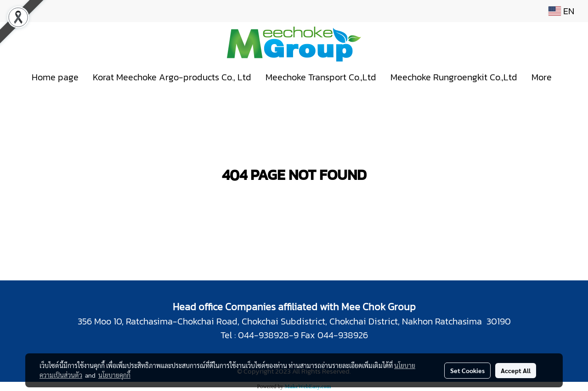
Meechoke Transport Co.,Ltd (321, 77)
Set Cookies (467, 370)
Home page (55, 77)
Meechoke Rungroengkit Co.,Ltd (454, 77)
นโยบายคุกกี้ (114, 375)
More (542, 77)
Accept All (516, 370)
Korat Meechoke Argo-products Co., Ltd (172, 77)
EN (561, 11)
